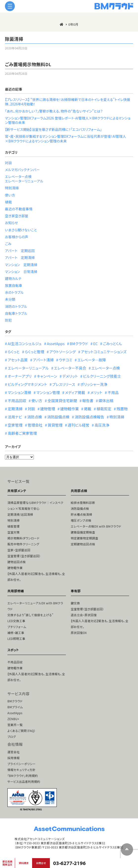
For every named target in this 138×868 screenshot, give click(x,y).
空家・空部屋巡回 (19, 550)
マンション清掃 (19, 392)
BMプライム (15, 707)
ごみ (8, 244)
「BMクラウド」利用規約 (23, 776)
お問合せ (41, 863)
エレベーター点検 (18, 177)
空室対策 (13, 532)
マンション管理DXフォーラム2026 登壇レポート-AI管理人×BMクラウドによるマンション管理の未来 (68, 120)
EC (95, 344)
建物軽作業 (69, 409)
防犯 (8, 320)
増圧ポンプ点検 (81, 520)
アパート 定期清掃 (20, 257)
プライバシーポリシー (21, 764)
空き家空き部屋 (17, 216)
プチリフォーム (17, 627)
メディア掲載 (75, 392)
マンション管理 (48, 392)
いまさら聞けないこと (21, 230)
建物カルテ (13, 278)
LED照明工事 (16, 639)
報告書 (88, 401)
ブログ (12, 737)
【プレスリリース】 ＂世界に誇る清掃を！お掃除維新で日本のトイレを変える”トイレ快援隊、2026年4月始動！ (68, 102)
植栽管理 (13, 526)
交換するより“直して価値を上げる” (30, 615)
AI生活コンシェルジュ (25, 344)
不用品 (113, 392)
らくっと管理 (34, 352)
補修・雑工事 (16, 633)
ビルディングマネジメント (27, 384)
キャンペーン (47, 376)
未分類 (10, 299)
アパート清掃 (43, 360)
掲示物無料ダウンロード (23, 538)
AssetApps (56, 344)
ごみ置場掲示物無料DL (28, 64)
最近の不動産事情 (19, 209)
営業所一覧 (15, 725)
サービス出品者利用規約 (24, 781)
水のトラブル (14, 292)
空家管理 (15, 425)
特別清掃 (12, 188)
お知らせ (11, 223)
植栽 (8, 202)
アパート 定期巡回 (20, 251)
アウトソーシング (63, 352)
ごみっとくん (112, 344)
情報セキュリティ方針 (21, 770)
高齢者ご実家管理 (22, 433)
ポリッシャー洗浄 (94, 384)
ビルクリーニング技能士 (102, 376)
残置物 (122, 409)
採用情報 (13, 758)
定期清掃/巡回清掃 (20, 514)
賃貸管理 (55, 425)
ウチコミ (65, 360)
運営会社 (13, 752)
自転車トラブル (16, 313)
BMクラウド (79, 344)
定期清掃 (15, 409)
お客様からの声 (17, 237)
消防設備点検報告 (89, 417)
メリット (96, 392)
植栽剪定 (104, 409)
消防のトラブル (16, 306)
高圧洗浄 (102, 425)
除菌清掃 (14, 39)
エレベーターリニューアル (24, 181)
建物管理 (48, 409)
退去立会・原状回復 (84, 615)
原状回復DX (79, 633)
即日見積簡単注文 (7, 863)
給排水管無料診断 (83, 503)
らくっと (14, 352)
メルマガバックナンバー (22, 170)
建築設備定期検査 (83, 532)
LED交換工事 (16, 621)
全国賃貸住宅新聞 (62, 401)
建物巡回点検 (17, 562)
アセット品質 (18, 360)
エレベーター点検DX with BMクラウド (96, 526)
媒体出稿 (106, 401)
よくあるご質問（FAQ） (21, 731)
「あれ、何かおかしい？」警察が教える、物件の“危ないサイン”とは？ (54, 111)
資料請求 (24, 863)
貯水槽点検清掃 (82, 514)
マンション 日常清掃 (21, 272)
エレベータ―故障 (92, 360)
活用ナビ (15, 417)
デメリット (70, 376)
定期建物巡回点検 (83, 544)
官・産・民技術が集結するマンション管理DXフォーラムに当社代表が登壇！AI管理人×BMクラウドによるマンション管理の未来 (65, 138)
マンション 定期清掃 (21, 265)
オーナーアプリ (20, 376)
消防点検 (35, 417)
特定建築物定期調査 (85, 538)
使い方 (10, 195)
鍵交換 (75, 603)
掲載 (88, 409)
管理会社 (35, 425)
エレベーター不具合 (70, 368)
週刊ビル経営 (79, 425)
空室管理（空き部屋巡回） (24, 556)
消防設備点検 (58, 417)
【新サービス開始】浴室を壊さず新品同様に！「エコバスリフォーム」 (53, 129)
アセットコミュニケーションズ (104, 352)
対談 (8, 163)
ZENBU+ (13, 719)
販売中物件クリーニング (23, 544)
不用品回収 (17, 401)
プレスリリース (64, 384)
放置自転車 (14, 285)
